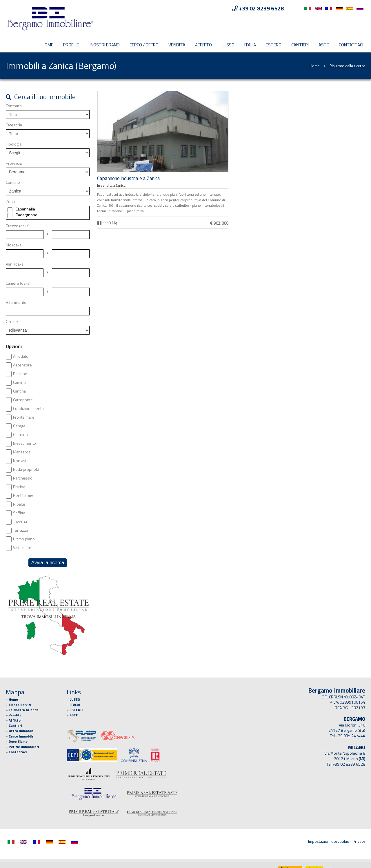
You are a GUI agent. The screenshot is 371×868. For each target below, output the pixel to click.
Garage (19, 426)
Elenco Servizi (20, 705)
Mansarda (22, 452)
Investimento (24, 443)
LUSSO (228, 45)
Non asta (21, 461)
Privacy (359, 841)
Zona (10, 201)
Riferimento (16, 302)
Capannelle (25, 209)
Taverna (20, 522)
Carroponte (23, 400)
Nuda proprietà (26, 469)
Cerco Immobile (21, 736)
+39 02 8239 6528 (349, 764)
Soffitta (19, 513)
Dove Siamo (18, 742)
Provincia (14, 163)
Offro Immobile (21, 731)
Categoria (14, 125)
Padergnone (27, 215)
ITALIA (250, 45)
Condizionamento (28, 408)
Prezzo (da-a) (18, 226)
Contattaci (351, 45)
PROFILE (71, 45)
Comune (13, 182)
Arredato (21, 356)
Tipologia (14, 144)
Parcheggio (23, 478)
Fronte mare (24, 417)
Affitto (203, 45)
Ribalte (19, 504)
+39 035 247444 (350, 736)
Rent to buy (23, 495)
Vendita (177, 45)
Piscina (19, 487)
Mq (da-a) (14, 245)
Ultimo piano (24, 539)
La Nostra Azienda (24, 710)
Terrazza (21, 530)
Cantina (19, 391)
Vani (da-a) (15, 264)
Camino (19, 382)
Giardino (20, 435)
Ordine (12, 322)
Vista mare (22, 548)
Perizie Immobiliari (24, 747)
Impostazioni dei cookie (329, 841)
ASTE (324, 45)
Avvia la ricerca (48, 563)
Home (48, 45)
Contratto (14, 106)
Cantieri (300, 45)
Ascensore (22, 365)
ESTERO (274, 45)
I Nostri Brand (104, 45)
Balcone (20, 374)
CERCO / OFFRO (144, 45)
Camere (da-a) (18, 283)
